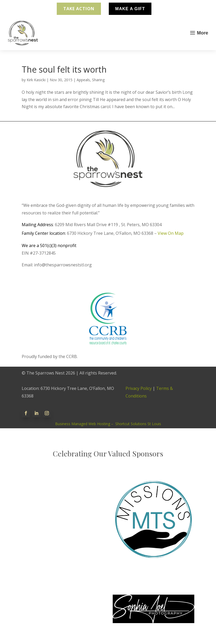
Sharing (98, 80)
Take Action (79, 9)
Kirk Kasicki (36, 80)
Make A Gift (130, 9)
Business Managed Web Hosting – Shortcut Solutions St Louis (108, 424)
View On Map (171, 233)
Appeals (83, 80)
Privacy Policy (139, 388)
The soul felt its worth (64, 69)
